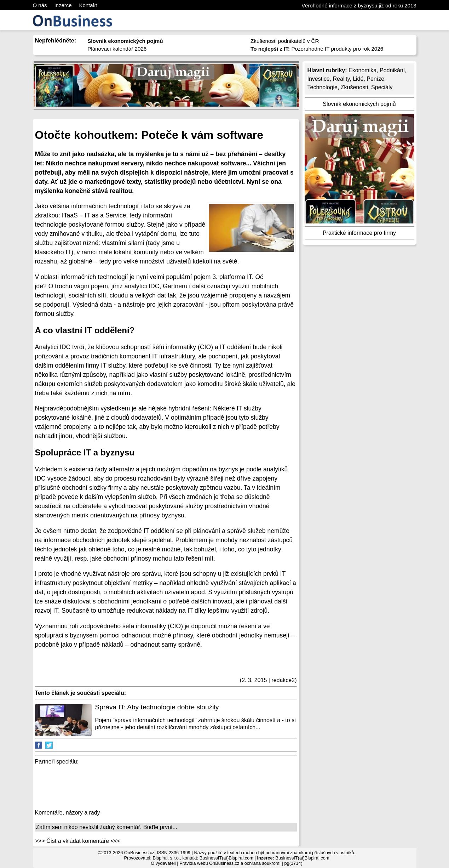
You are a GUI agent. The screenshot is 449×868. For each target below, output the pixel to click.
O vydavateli (163, 863)
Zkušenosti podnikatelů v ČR (285, 41)
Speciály (382, 87)
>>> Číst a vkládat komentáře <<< (78, 841)
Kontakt (88, 5)
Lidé (358, 79)
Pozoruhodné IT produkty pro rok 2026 (317, 49)
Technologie (323, 87)
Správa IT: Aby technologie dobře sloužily (157, 707)
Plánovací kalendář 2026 (117, 49)
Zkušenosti (354, 87)
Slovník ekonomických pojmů (359, 104)
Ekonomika (362, 70)
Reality (341, 79)
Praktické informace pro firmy (359, 233)
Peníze (375, 79)
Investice (319, 79)
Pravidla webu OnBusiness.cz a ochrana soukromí (230, 863)
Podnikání (392, 70)
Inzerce (63, 5)
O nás (40, 5)
